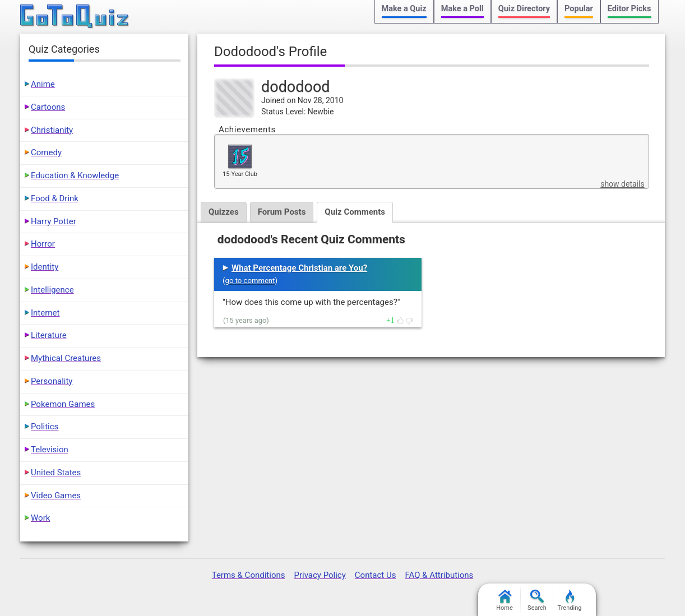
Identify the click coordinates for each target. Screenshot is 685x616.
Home (505, 601)
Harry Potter (54, 221)
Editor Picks (630, 9)
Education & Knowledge (75, 175)
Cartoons (48, 107)
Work (40, 518)
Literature (49, 335)
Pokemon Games (63, 404)
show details (622, 184)
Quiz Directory (524, 9)
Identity (45, 267)
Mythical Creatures (66, 358)
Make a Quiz (404, 9)
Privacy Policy (320, 575)
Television (50, 450)
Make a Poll (462, 9)
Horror (43, 244)
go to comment (250, 281)
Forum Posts (282, 212)
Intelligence (52, 290)
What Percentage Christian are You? (299, 268)
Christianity (52, 130)
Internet (45, 313)
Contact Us (376, 575)
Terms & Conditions (249, 575)
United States (56, 473)
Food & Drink (55, 198)
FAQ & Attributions (439, 575)
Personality (52, 381)
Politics (45, 427)
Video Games (56, 495)
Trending (570, 601)
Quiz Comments (355, 212)
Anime (43, 84)
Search (537, 601)
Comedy (46, 152)
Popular (579, 9)
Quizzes (224, 212)
